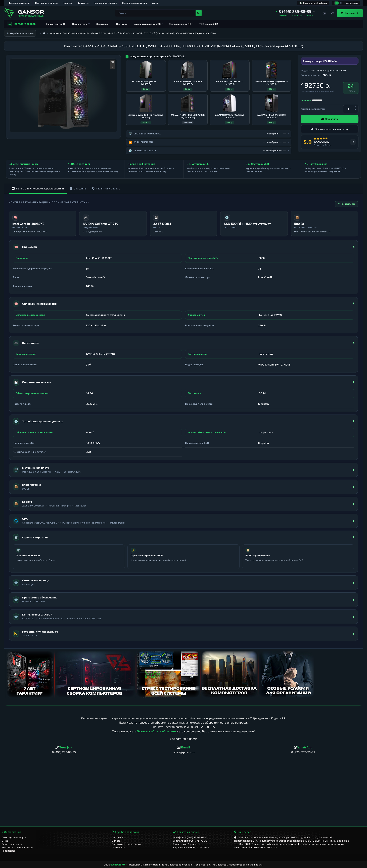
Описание (78, 189)
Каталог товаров (24, 24)
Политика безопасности (126, 844)
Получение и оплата (46, 3)
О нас (5, 841)
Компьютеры (81, 24)
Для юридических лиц (134, 3)
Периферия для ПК (181, 24)
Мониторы (103, 24)
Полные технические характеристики (38, 189)
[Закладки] (332, 13)
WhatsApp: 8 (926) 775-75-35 (190, 841)
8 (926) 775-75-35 (303, 752)
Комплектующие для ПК (148, 24)
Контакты (83, 3)
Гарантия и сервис (20, 3)
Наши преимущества (105, 3)
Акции (156, 3)
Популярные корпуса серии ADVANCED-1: (157, 56)
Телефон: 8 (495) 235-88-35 (189, 837)
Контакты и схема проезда (17, 847)
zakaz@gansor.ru (183, 752)
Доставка (117, 837)
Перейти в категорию (20, 33)
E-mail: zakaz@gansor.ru (187, 844)
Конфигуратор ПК (56, 24)
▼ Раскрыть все (347, 204)
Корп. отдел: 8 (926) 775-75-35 (191, 847)
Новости (68, 3)
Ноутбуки (121, 24)
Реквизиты (8, 851)
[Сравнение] (324, 13)
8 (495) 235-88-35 (203, 727)
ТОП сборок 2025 (209, 24)
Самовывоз (119, 847)
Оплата (116, 841)
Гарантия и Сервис (106, 189)
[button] (296, 12)
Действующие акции (14, 837)
